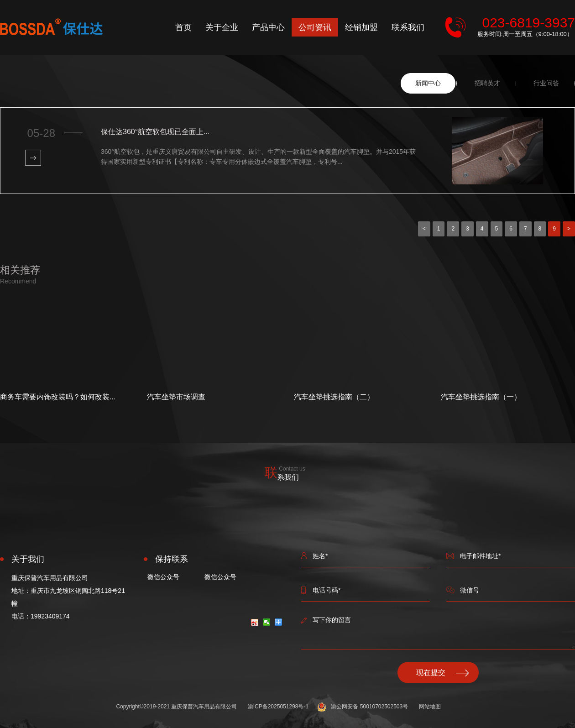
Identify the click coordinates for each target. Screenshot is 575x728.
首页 (183, 27)
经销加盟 (361, 27)
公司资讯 (315, 27)
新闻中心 (428, 83)
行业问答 (546, 83)
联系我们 (408, 27)
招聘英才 (487, 83)
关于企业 (222, 27)
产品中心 (268, 27)
